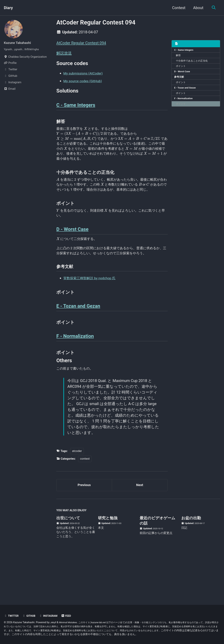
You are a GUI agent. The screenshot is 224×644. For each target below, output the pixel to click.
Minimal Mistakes (70, 622)
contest (85, 500)
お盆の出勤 (191, 561)
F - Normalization (185, 105)
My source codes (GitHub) (86, 83)
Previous (84, 527)
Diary (8, 8)
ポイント (182, 69)
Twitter (12, 616)
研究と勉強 (108, 561)
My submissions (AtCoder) (86, 75)
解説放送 (64, 54)
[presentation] (90, 134)
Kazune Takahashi (20, 43)
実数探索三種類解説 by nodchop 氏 (94, 311)
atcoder (77, 492)
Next (140, 527)
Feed (72, 616)
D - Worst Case (183, 75)
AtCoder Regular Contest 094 (81, 43)
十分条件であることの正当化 (194, 63)
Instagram (53, 616)
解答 (179, 56)
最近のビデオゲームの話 (157, 564)
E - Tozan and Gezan (187, 93)
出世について (68, 561)
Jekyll (54, 622)
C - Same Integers (185, 50)
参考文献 (180, 81)
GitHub (31, 616)
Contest (177, 8)
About (197, 8)
